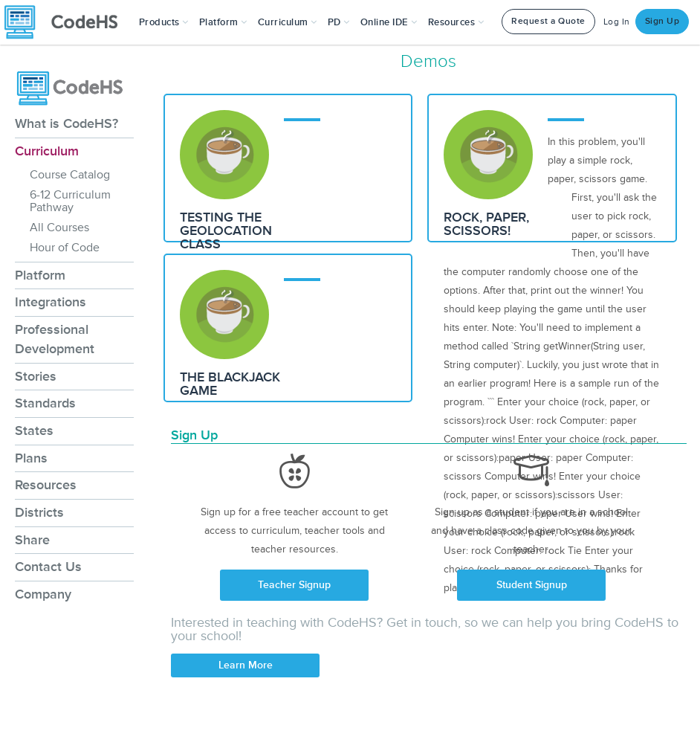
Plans (31, 458)
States (34, 431)
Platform (40, 275)
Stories (36, 376)
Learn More (246, 665)
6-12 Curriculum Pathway (70, 201)
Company (43, 594)
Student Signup (532, 585)
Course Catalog (70, 175)
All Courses (59, 228)
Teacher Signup (294, 585)
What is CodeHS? (67, 123)
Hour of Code (65, 248)
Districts (39, 512)
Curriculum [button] (288, 22)
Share (32, 540)
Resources (46, 485)
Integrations (51, 302)
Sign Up (662, 21)
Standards (45, 403)
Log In (617, 22)
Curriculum (47, 151)
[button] (164, 22)
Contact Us (48, 567)
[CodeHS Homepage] (67, 22)
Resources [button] (456, 22)
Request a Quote (548, 21)
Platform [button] (223, 22)
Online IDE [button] (389, 22)
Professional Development (55, 339)
